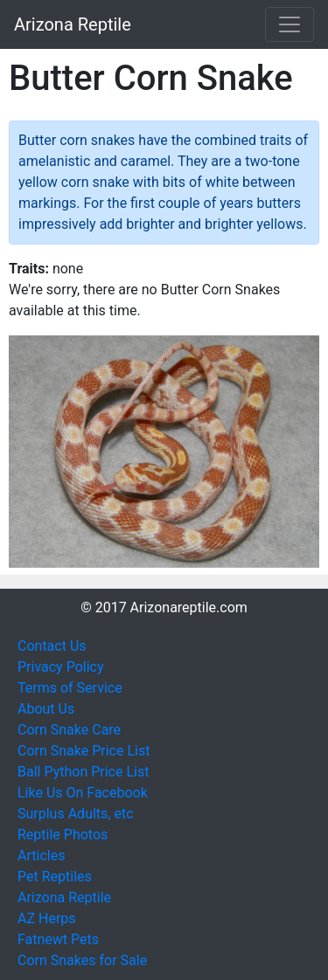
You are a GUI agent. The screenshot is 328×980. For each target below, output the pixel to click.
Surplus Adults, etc (76, 814)
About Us (46, 709)
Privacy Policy (61, 667)
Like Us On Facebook (83, 793)
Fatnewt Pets (58, 939)
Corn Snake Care (69, 730)
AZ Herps (47, 918)
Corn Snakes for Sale (82, 960)
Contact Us (52, 646)
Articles (41, 856)
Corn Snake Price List (84, 751)
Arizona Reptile (73, 24)
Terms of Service (70, 688)
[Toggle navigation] (290, 24)
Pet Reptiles (55, 876)
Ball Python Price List (83, 772)
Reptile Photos (63, 835)
